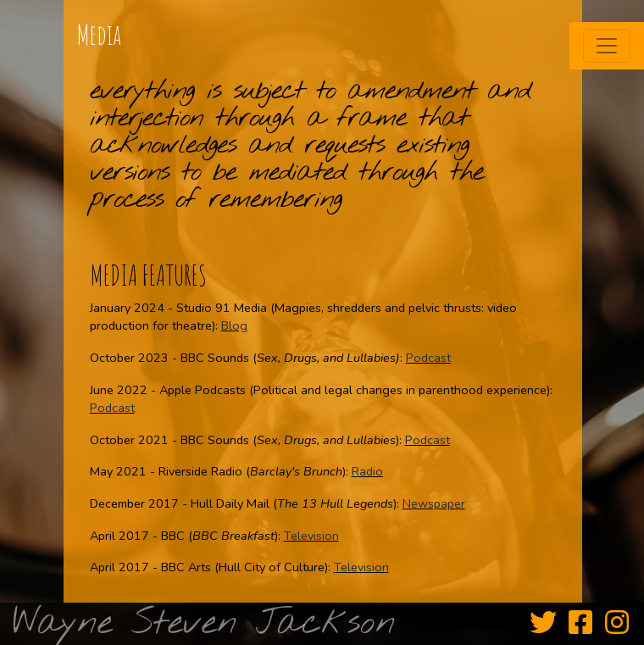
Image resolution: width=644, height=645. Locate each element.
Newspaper (434, 503)
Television (311, 536)
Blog (234, 325)
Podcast (428, 358)
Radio (367, 471)
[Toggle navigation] (607, 46)
